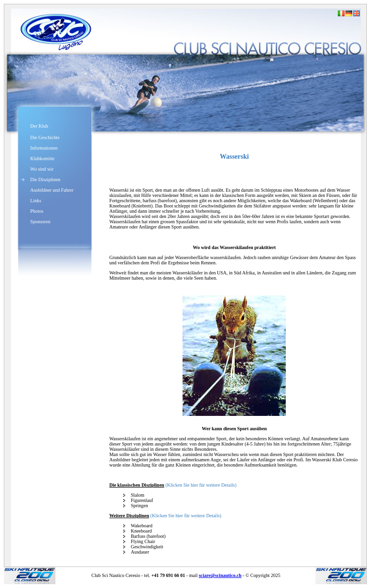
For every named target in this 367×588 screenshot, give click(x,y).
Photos (37, 211)
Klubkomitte (42, 158)
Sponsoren (40, 222)
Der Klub (39, 126)
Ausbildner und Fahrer (52, 190)
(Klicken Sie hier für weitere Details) (201, 485)
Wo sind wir (42, 169)
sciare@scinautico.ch (220, 575)
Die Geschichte (45, 137)
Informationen (44, 148)
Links (36, 201)
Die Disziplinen (45, 180)
